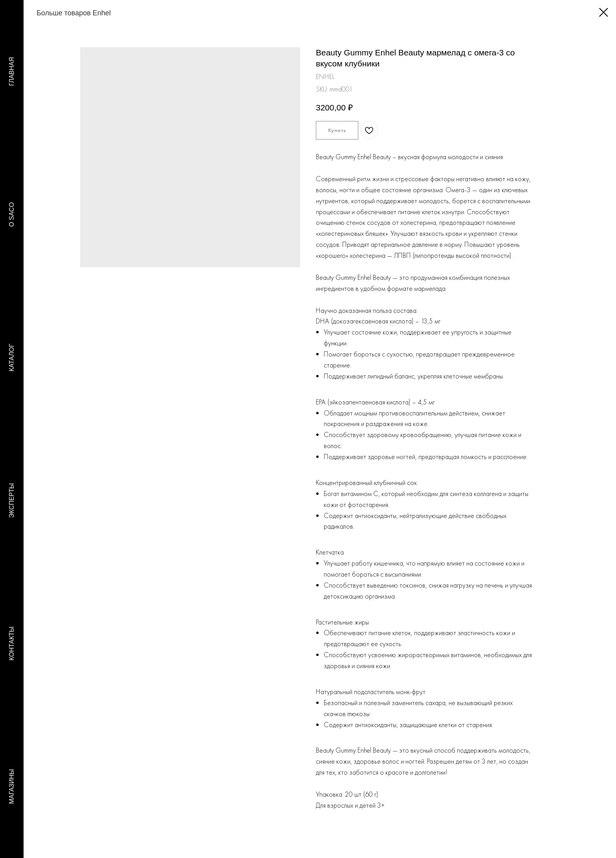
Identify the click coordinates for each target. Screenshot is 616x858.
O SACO (12, 215)
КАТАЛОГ (12, 357)
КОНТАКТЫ (12, 643)
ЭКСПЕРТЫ (12, 500)
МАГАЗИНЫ (12, 787)
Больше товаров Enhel (64, 13)
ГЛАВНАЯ (12, 71)
